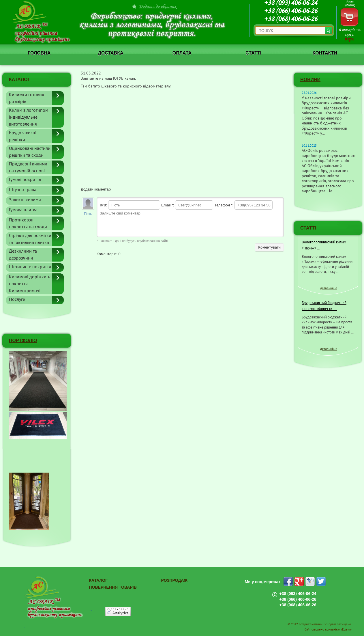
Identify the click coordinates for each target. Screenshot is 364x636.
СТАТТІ (308, 228)
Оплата (182, 53)
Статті (253, 53)
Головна (39, 53)
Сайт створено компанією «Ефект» (328, 630)
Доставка (110, 53)
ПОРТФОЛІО (23, 341)
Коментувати (269, 247)
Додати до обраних (157, 6)
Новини (310, 80)
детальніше (329, 288)
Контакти (325, 53)
